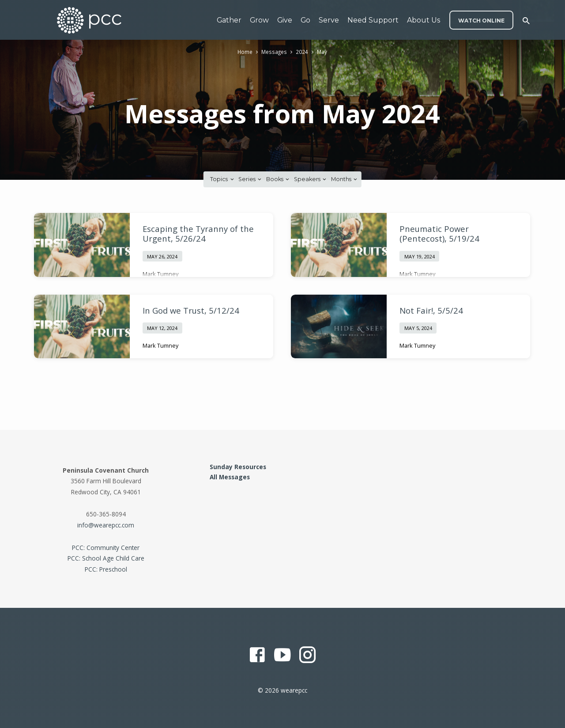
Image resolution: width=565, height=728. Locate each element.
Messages (274, 52)
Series (250, 179)
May (323, 52)
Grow (259, 20)
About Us (424, 20)
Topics (222, 179)
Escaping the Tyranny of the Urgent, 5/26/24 (198, 233)
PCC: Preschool (106, 569)
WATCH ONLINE (481, 21)
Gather (229, 20)
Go (305, 20)
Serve (329, 20)
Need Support (373, 20)
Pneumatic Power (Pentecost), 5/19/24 (439, 233)
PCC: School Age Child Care (106, 558)
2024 (302, 52)
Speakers (311, 179)
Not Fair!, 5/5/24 (431, 310)
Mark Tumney (160, 274)
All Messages (230, 477)
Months (345, 179)
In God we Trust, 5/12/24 (191, 310)
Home (245, 52)
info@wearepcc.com (106, 525)
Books (278, 179)
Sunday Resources (238, 467)
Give (285, 20)
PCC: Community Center (106, 548)
